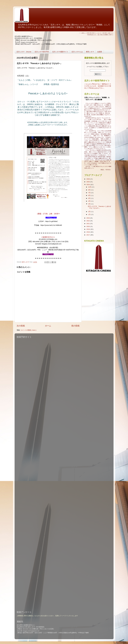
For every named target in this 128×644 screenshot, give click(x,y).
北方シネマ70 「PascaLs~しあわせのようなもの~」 (99, 207)
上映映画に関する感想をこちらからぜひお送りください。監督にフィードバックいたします (47, 616)
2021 (88, 224)
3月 (90, 204)
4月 (90, 201)
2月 (90, 212)
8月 (90, 190)
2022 (88, 221)
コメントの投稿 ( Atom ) (28, 330)
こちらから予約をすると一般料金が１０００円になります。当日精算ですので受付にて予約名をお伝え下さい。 (98, 86)
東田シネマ (90, 52)
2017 (88, 235)
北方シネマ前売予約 (42, 52)
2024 (88, 185)
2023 (88, 218)
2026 (88, 179)
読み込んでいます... (64, 473)
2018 (88, 232)
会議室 (100, 52)
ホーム (48, 326)
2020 (88, 226)
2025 (88, 182)
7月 (90, 193)
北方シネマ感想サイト (60, 52)
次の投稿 (21, 326)
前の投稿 (75, 326)
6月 (90, 195)
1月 (90, 214)
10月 (90, 187)
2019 (88, 229)
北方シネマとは (77, 52)
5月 (90, 198)
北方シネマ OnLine (24, 52)
